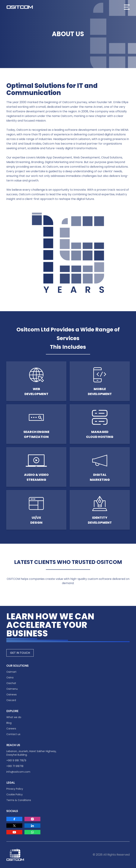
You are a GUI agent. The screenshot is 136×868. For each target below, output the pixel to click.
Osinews (12, 695)
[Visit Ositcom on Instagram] (32, 819)
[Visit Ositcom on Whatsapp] (32, 832)
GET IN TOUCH (20, 653)
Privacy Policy (15, 789)
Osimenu (12, 689)
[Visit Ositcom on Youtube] (14, 832)
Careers (11, 729)
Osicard (11, 700)
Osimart (11, 672)
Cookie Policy (15, 794)
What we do (14, 717)
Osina (10, 677)
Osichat (11, 683)
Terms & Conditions (19, 800)
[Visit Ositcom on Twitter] (14, 826)
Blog (9, 723)
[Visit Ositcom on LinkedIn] (32, 826)
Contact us (13, 734)
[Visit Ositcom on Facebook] (14, 819)
